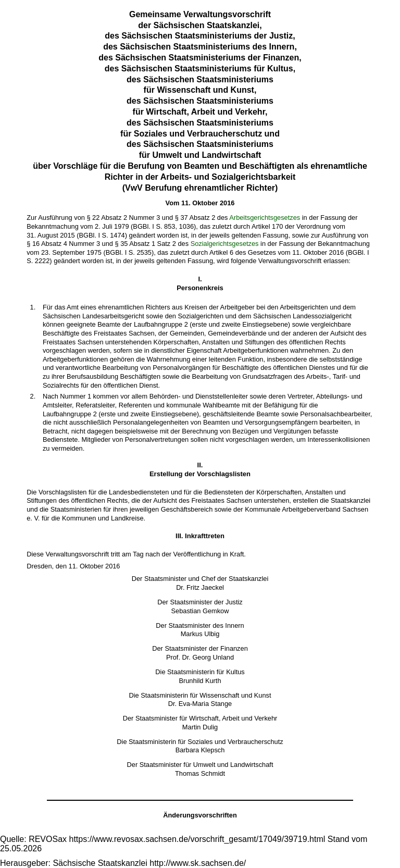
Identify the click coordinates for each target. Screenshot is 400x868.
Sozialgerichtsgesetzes (225, 244)
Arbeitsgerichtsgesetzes (265, 218)
